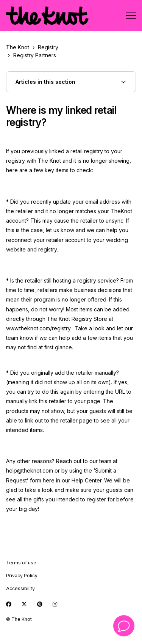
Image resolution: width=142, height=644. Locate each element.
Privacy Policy (22, 576)
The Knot (18, 47)
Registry (48, 47)
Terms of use (21, 563)
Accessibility (20, 588)
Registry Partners (35, 55)
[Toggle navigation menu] (131, 16)
